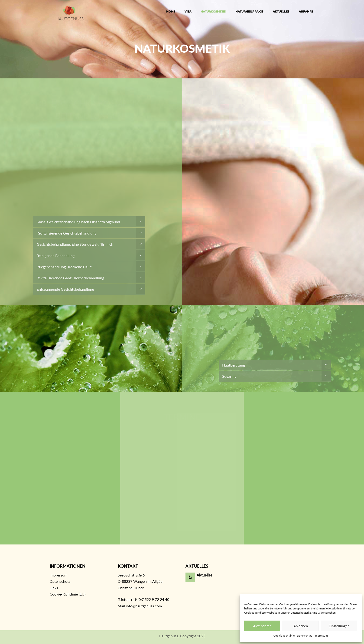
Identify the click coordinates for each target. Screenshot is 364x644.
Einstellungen (339, 626)
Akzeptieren (262, 626)
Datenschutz (305, 636)
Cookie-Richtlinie (284, 636)
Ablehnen (301, 626)
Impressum (321, 636)
